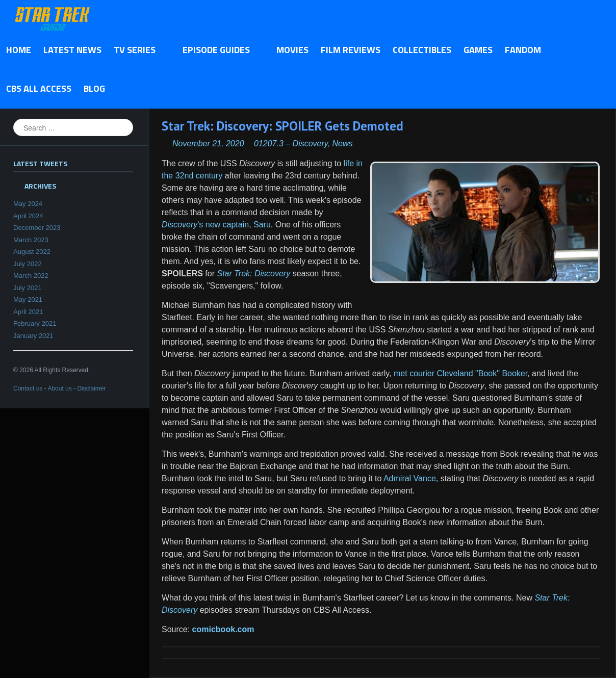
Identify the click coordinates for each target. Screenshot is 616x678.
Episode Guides (219, 50)
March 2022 (31, 276)
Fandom (523, 50)
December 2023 (37, 228)
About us (59, 388)
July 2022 (28, 264)
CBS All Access (39, 88)
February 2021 (35, 323)
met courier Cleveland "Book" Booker (460, 373)
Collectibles (422, 50)
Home (19, 50)
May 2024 (28, 204)
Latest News (72, 50)
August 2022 (32, 252)
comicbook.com (223, 629)
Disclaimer (91, 388)
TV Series (137, 50)
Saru (262, 225)
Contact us (28, 388)
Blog (94, 88)
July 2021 (28, 288)
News (343, 144)
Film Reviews (351, 50)
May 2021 (28, 299)
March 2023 (31, 240)
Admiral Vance (410, 478)
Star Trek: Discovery (253, 273)
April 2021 (28, 312)
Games (478, 50)
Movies (292, 50)
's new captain (205, 225)
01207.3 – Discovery (291, 144)
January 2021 (33, 336)
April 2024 (28, 216)
